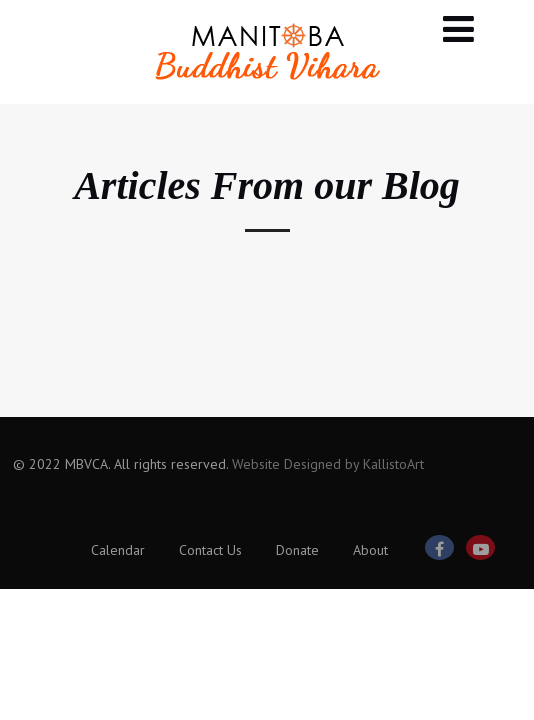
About (370, 550)
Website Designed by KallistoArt (328, 464)
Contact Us (210, 550)
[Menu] (458, 28)
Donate (297, 550)
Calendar (118, 550)
